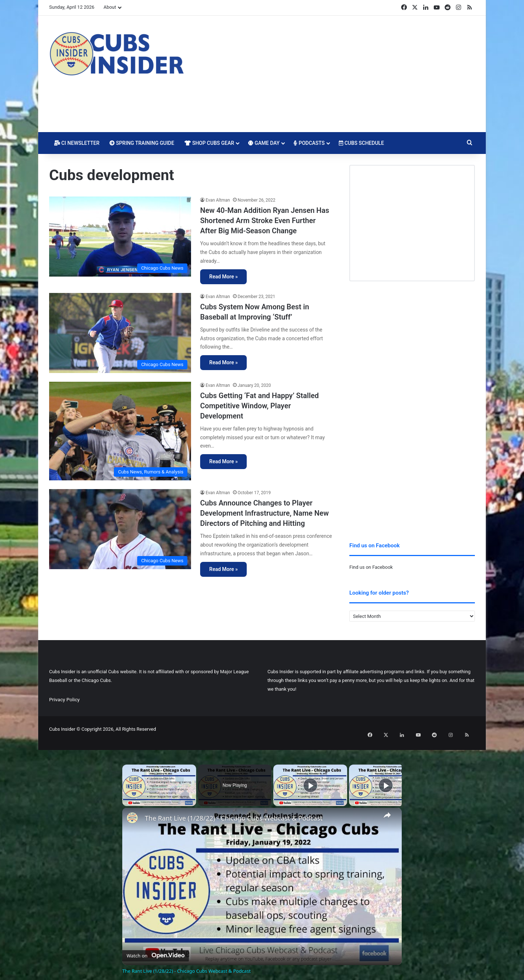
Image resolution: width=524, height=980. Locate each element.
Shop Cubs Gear (209, 143)
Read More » (223, 277)
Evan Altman (218, 200)
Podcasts (309, 143)
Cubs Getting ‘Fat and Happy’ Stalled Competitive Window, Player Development (259, 406)
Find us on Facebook (371, 567)
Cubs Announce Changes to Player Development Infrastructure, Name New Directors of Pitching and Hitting (265, 513)
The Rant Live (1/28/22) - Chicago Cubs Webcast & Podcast (234, 811)
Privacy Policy (64, 699)
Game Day (264, 143)
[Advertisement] (335, 74)
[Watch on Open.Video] (156, 947)
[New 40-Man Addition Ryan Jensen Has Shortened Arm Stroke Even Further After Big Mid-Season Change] (120, 237)
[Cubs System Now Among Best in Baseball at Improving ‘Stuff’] (120, 333)
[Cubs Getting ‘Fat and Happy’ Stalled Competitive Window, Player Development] (120, 431)
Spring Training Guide (142, 143)
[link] (134, 812)
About (110, 7)
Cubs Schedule (361, 143)
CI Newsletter (77, 143)
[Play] (310, 778)
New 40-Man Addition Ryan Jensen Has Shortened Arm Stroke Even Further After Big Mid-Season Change (265, 221)
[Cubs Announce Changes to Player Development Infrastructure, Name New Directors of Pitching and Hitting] (120, 529)
